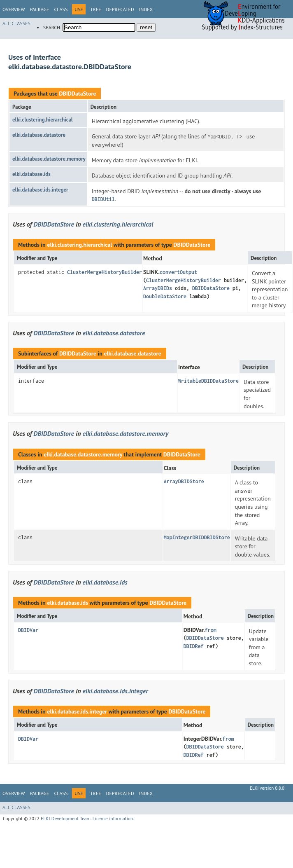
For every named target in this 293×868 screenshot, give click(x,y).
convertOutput (178, 272)
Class (61, 9)
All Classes (16, 23)
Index (146, 9)
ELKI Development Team (66, 818)
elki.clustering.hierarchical (43, 120)
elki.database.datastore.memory (49, 159)
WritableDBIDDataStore (208, 381)
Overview (14, 9)
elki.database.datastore (39, 135)
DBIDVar (28, 630)
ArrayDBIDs (158, 288)
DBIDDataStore (77, 94)
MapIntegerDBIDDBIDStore (197, 537)
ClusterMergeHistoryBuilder (105, 272)
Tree (96, 9)
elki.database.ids (31, 174)
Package (39, 9)
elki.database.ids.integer (40, 190)
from (211, 630)
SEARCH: (52, 27)
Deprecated (120, 9)
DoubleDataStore (165, 296)
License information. (113, 818)
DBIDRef (194, 646)
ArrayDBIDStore (184, 481)
